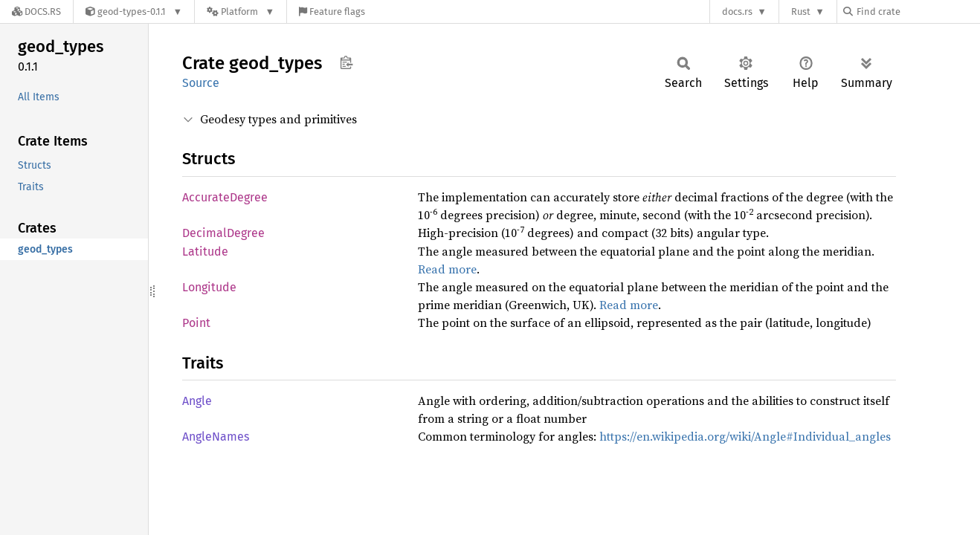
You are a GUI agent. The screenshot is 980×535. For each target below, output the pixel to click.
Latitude (205, 252)
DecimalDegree (223, 233)
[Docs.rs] (36, 12)
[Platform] (241, 12)
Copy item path (346, 62)
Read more (447, 269)
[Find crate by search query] (918, 12)
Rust (801, 12)
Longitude (209, 287)
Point (196, 323)
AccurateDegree (225, 197)
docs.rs (737, 12)
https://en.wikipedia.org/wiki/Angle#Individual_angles (745, 436)
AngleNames (216, 437)
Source (201, 83)
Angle (197, 401)
